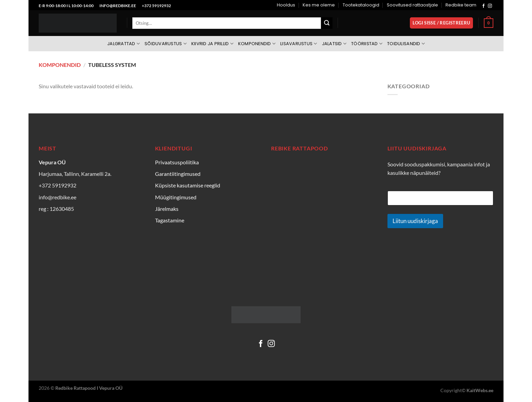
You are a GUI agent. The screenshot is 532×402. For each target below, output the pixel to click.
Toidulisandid (406, 44)
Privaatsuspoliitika (177, 162)
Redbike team (461, 5)
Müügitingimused (176, 197)
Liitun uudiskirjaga (415, 221)
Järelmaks (167, 209)
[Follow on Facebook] (483, 6)
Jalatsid (334, 44)
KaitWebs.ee (480, 390)
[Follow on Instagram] (490, 6)
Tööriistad (367, 44)
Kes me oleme (319, 5)
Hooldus (286, 5)
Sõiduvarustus (166, 44)
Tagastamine (170, 220)
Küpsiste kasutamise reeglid (188, 185)
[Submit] (327, 23)
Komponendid (257, 44)
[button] (442, 23)
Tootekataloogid (361, 5)
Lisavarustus (299, 44)
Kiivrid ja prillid (212, 44)
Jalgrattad (123, 44)
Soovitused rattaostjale (412, 5)
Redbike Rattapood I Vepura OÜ (89, 388)
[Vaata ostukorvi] (489, 23)
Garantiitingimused (178, 174)
